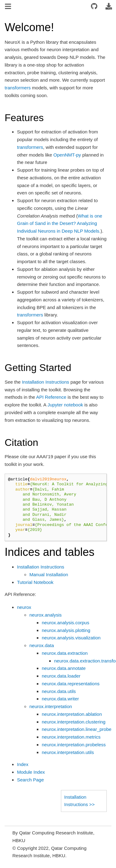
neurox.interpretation (51, 706)
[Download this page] (109, 7)
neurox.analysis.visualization (71, 638)
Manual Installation (49, 575)
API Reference (51, 397)
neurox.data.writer (60, 699)
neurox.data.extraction (65, 653)
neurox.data (42, 645)
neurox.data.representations (71, 684)
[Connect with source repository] (94, 7)
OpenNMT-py (67, 155)
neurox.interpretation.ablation (72, 714)
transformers (18, 88)
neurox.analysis (45, 615)
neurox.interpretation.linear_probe (77, 729)
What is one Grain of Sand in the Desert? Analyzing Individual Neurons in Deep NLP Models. (60, 224)
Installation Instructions (41, 567)
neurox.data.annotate (64, 668)
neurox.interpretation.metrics (71, 737)
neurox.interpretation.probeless (74, 745)
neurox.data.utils (59, 691)
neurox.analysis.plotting (66, 630)
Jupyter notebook (65, 405)
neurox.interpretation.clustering (74, 722)
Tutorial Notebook (35, 582)
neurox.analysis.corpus (65, 623)
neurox (24, 607)
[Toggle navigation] (9, 7)
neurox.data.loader (61, 676)
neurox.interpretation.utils (68, 752)
